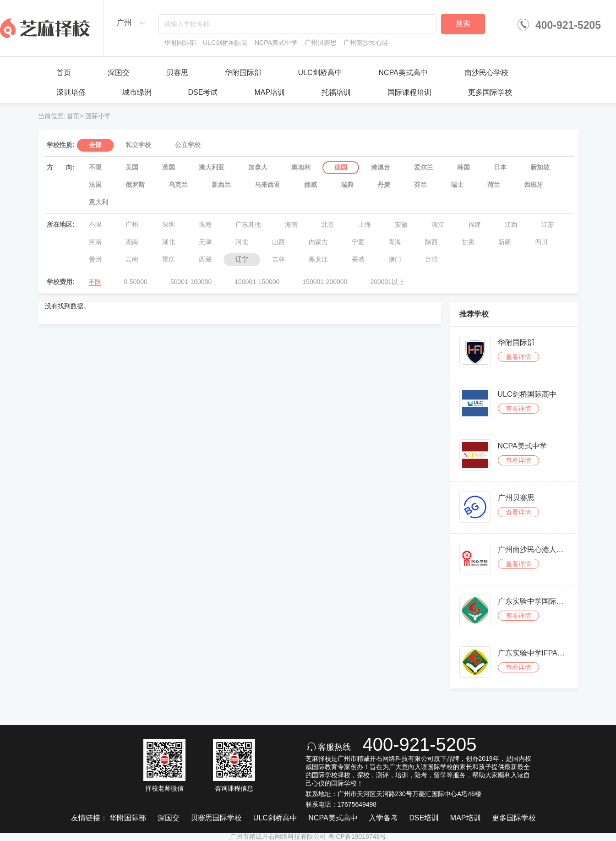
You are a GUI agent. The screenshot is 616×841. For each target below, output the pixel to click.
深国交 (119, 73)
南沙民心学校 (486, 73)
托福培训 (336, 92)
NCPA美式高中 (403, 73)
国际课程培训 (409, 92)
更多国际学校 (490, 92)
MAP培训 (270, 92)
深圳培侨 (71, 92)
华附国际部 (243, 73)
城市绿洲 (137, 92)
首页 (64, 73)
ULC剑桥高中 (320, 73)
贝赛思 (177, 73)
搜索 (463, 24)
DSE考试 (203, 92)
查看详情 (518, 357)
